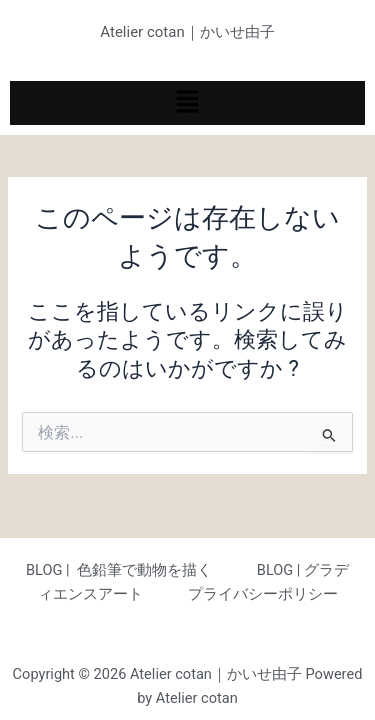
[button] (187, 103)
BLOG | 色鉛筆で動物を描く (119, 570)
